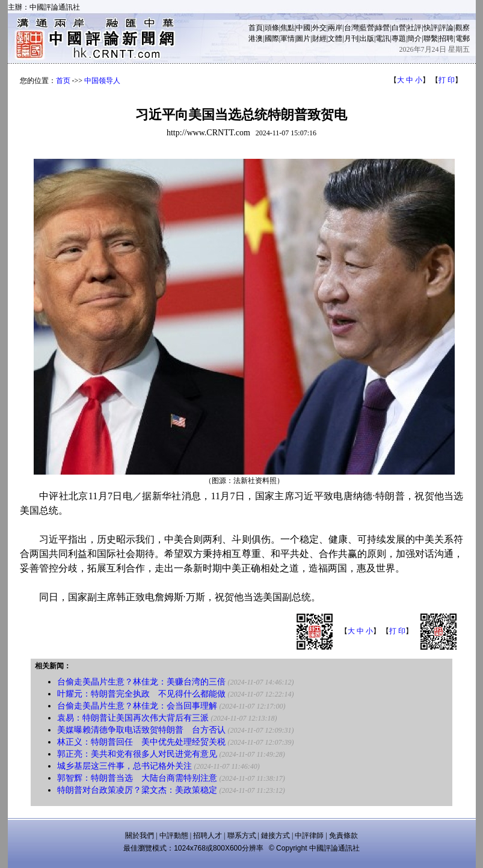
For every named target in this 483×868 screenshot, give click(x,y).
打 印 (447, 80)
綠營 (383, 28)
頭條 (272, 28)
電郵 (463, 38)
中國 (303, 28)
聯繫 (431, 38)
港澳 (256, 38)
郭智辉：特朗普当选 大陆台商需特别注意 (137, 778)
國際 (272, 38)
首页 (63, 81)
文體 (335, 38)
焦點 (288, 28)
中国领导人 (102, 81)
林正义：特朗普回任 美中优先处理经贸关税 (141, 742)
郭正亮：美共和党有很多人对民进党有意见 (137, 754)
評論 (446, 28)
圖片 (303, 38)
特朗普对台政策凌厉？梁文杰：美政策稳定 (137, 790)
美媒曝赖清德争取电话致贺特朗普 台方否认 (141, 730)
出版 (367, 38)
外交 (319, 28)
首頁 (256, 28)
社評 (414, 28)
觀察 (463, 28)
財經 (319, 38)
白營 (399, 28)
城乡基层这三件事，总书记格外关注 (125, 766)
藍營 (367, 28)
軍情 (288, 38)
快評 (431, 28)
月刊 (351, 38)
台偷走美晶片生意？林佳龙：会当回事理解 (137, 706)
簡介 (414, 38)
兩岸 (335, 28)
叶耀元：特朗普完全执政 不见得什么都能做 (141, 694)
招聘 (446, 38)
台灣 (351, 28)
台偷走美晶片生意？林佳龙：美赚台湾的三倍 (141, 682)
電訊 (383, 38)
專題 (399, 38)
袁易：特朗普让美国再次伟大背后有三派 (133, 718)
